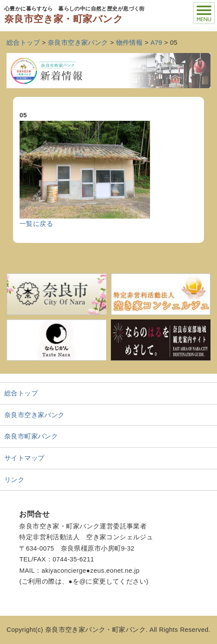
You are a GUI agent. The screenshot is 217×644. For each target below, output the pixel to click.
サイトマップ (25, 458)
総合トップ (21, 393)
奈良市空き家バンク (35, 415)
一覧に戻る (36, 224)
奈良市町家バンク (31, 436)
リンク (14, 480)
